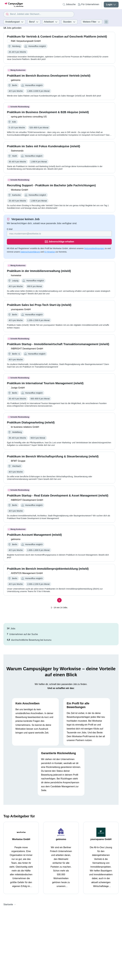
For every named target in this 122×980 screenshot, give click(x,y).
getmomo (61, 834)
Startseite (8, 899)
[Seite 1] (59, 595)
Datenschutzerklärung (30, 246)
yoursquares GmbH (101, 834)
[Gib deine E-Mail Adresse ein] (41, 236)
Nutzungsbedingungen (94, 243)
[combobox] (39, 14)
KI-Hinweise (50, 246)
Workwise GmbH (21, 834)
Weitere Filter (92, 22)
